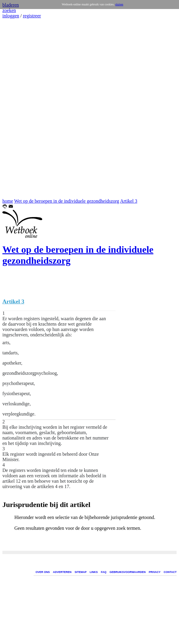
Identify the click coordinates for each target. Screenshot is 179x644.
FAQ (104, 572)
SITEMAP (81, 572)
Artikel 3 (129, 201)
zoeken (9, 10)
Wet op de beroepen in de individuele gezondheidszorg (67, 201)
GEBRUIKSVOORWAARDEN (128, 572)
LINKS (94, 572)
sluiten (119, 4)
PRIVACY (155, 572)
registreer (32, 16)
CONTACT (170, 572)
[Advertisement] (20, 109)
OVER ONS (43, 572)
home (8, 201)
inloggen (11, 16)
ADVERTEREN (62, 572)
